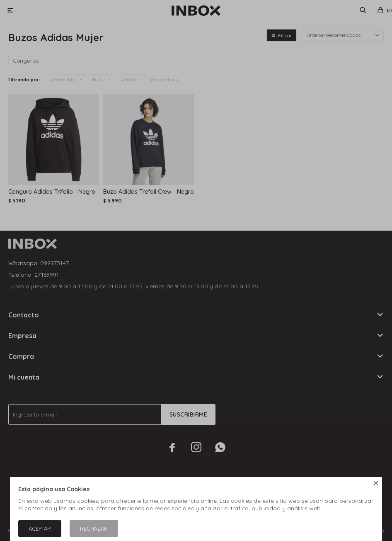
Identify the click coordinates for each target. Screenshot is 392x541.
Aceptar (40, 529)
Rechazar (94, 529)
